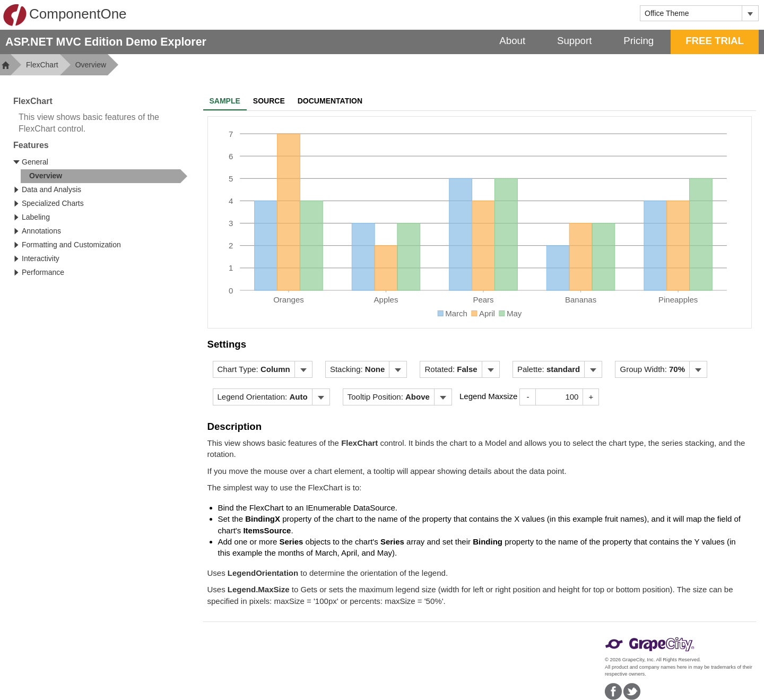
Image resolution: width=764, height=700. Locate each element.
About (512, 41)
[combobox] (691, 13)
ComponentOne (65, 15)
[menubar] (263, 369)
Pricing (639, 41)
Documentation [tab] (330, 101)
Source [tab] (269, 101)
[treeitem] (104, 176)
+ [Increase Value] (591, 397)
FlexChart (42, 65)
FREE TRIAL (715, 41)
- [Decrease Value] (528, 397)
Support (574, 41)
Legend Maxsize (488, 396)
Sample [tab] (225, 101)
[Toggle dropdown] (750, 13)
